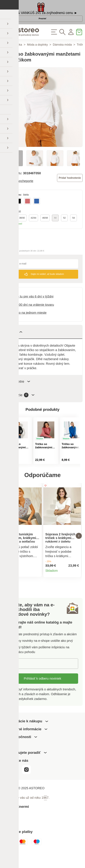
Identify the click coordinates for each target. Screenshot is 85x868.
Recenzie (21, 406)
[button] (6, 548)
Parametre (19, 392)
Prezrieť (42, 25)
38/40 (22, 228)
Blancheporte (24, 192)
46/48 (45, 228)
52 (64, 228)
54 (73, 228)
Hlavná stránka (12, 55)
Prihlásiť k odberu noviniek (42, 693)
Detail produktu (37, 586)
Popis (15, 342)
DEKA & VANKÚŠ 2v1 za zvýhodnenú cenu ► (43, 16)
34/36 (10, 228)
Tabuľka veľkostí (14, 234)
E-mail (15, 678)
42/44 (33, 228)
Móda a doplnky (37, 55)
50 (55, 228)
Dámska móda (62, 55)
